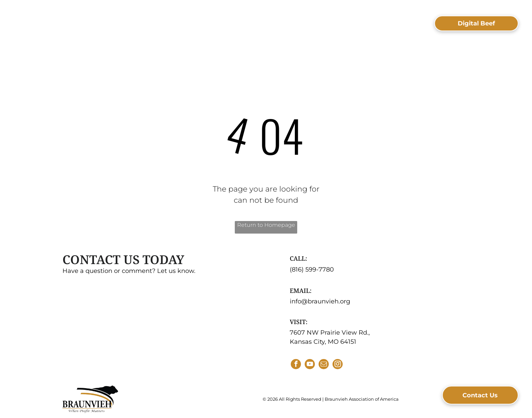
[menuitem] (139, 21)
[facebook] (296, 365)
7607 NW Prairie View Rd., (330, 333)
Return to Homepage (266, 225)
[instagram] (338, 365)
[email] (324, 365)
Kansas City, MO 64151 (323, 342)
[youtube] (310, 365)
